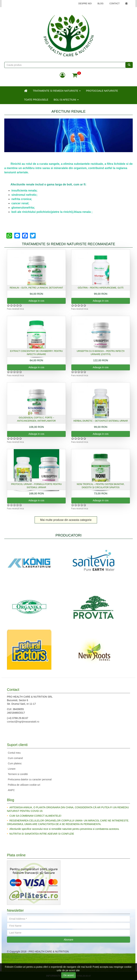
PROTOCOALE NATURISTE (102, 91)
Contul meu (14, 753)
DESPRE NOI (85, 4)
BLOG (101, 4)
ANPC (11, 790)
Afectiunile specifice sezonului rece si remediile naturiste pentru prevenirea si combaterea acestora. (64, 829)
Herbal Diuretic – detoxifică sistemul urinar (101, 421)
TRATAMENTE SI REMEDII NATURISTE (57, 91)
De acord (69, 975)
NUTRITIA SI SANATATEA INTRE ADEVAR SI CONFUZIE (42, 834)
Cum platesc (15, 763)
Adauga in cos (36, 301)
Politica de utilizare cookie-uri (24, 785)
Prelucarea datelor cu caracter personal (30, 779)
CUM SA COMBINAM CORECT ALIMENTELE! (35, 816)
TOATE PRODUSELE (36, 100)
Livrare (12, 769)
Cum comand (15, 758)
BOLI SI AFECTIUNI (66, 100)
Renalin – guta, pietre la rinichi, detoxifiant (36, 288)
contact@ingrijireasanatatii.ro (23, 722)
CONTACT (115, 4)
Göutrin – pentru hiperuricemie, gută (101, 288)
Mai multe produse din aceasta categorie (66, 520)
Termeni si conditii (18, 774)
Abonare (69, 940)
